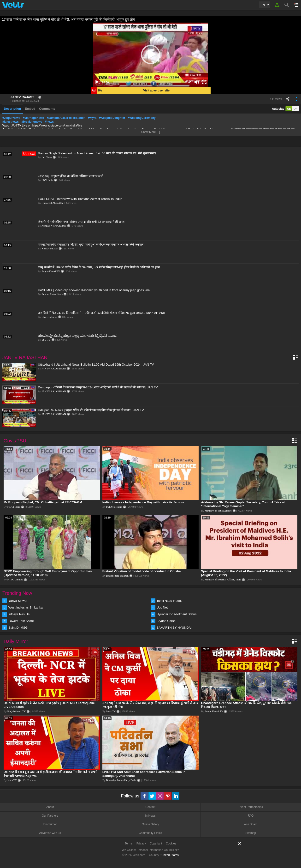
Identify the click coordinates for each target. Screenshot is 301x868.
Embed (30, 109)
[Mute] (197, 82)
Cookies (171, 844)
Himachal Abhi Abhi (53, 203)
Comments (47, 109)
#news (49, 122)
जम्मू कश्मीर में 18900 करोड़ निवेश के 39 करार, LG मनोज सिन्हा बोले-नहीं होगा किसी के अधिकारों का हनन (99, 267)
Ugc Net (162, 607)
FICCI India (14, 507)
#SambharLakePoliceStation (66, 118)
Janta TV (111, 711)
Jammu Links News (52, 294)
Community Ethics (150, 833)
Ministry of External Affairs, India (223, 579)
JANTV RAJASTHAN (26, 97)
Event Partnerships (251, 807)
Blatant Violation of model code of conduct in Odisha (142, 571)
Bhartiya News (50, 317)
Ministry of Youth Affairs (218, 511)
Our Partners (50, 816)
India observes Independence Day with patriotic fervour (143, 502)
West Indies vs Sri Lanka (26, 607)
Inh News (47, 157)
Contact (150, 807)
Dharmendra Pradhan (117, 576)
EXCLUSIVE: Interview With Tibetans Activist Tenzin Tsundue (80, 199)
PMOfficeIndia (114, 507)
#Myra (92, 118)
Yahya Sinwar (18, 601)
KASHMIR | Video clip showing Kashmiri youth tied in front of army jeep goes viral (94, 290)
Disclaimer (50, 824)
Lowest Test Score (21, 621)
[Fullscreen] (204, 82)
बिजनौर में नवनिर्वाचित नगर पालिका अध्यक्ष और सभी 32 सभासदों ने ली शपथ (81, 222)
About (50, 807)
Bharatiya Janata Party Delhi (121, 780)
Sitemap (251, 833)
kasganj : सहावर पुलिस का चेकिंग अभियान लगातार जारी (71, 176)
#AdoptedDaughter (112, 118)
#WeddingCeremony (142, 118)
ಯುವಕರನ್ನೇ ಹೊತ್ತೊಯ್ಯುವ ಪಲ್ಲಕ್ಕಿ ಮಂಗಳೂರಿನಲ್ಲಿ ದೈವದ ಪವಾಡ (77, 336)
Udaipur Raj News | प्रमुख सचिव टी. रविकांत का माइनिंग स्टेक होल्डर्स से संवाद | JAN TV (91, 410)
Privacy (141, 844)
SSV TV (46, 340)
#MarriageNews (33, 118)
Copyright (156, 844)
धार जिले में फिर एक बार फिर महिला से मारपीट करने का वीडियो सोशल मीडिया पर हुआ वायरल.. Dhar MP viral (101, 313)
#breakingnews (32, 122)
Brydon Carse (166, 621)
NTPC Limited (15, 579)
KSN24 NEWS (50, 248)
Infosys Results (19, 614)
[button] (151, 54)
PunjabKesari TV (51, 271)
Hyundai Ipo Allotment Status (177, 614)
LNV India (47, 180)
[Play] (97, 82)
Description (12, 109)
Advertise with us (50, 833)
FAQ (251, 816)
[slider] (147, 82)
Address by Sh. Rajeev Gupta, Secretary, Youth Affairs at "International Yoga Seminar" (243, 504)
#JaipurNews (11, 118)
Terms (129, 844)
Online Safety (150, 824)
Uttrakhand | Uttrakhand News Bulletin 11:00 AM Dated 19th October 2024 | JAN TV (96, 365)
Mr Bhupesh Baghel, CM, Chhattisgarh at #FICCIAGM (43, 502)
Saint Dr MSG (18, 628)
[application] (151, 54)
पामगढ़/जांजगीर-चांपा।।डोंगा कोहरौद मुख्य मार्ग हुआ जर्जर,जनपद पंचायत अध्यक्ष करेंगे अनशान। (91, 244)
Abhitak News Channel (54, 226)
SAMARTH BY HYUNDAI (174, 628)
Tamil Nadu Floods (170, 601)
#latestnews (11, 122)
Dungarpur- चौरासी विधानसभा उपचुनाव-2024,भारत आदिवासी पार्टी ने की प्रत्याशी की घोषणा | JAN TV (98, 387)
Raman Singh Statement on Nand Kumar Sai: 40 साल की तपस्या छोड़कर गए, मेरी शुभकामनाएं (97, 153)
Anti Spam (251, 824)
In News (150, 816)
